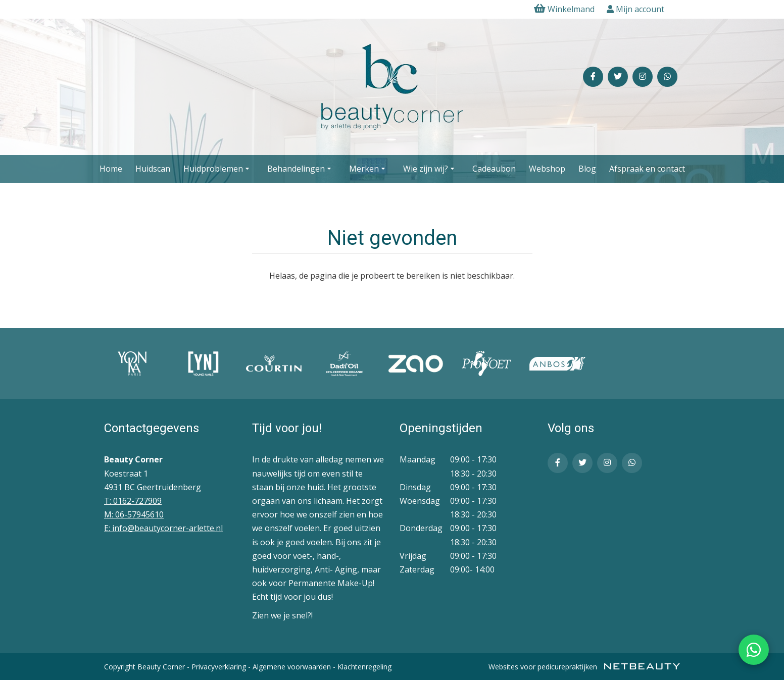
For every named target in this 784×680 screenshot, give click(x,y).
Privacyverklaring (219, 667)
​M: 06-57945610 (134, 514)
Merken (369, 169)
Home (111, 169)
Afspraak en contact (647, 169)
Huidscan (153, 169)
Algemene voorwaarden (292, 667)
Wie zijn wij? (430, 169)
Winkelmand (564, 9)
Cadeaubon (494, 169)
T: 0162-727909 (133, 501)
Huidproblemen (218, 169)
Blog (587, 169)
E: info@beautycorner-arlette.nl (163, 528)
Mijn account (635, 9)
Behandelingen (301, 169)
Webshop (547, 169)
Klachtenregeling (364, 667)
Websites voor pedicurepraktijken (584, 667)
